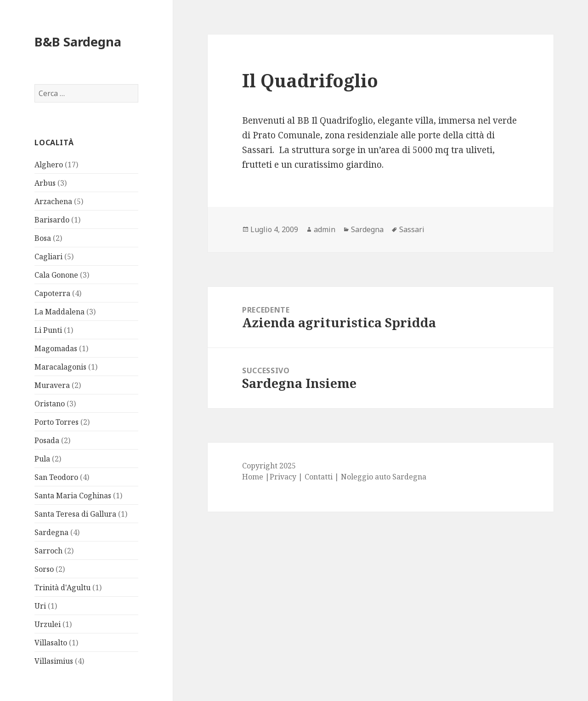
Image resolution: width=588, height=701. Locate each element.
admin (325, 229)
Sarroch (48, 551)
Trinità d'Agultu (62, 587)
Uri (40, 606)
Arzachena (53, 201)
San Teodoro (56, 477)
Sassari (412, 229)
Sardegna (51, 532)
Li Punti (48, 330)
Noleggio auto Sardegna (384, 477)
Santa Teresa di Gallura (75, 514)
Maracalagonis (60, 367)
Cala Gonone (56, 275)
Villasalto (51, 643)
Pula (42, 459)
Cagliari (48, 256)
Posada (47, 440)
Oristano (50, 404)
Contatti (319, 477)
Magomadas (56, 348)
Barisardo (52, 220)
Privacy (283, 477)
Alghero (49, 165)
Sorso (44, 569)
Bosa (43, 238)
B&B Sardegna (78, 42)
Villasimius (54, 661)
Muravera (52, 385)
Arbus (45, 183)
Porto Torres (57, 422)
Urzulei (48, 624)
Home (253, 477)
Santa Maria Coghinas (73, 496)
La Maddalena (59, 312)
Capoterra (52, 293)
